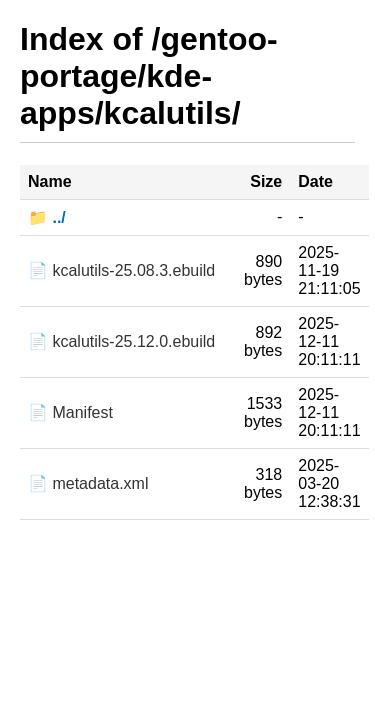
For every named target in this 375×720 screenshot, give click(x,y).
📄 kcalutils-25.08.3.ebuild (121, 270)
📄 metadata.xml (88, 483)
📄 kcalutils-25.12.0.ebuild (121, 341)
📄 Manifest (70, 412)
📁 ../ (47, 217)
